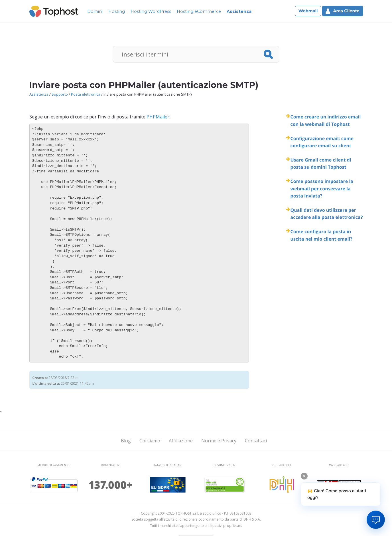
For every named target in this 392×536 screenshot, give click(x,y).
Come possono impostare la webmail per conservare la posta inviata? (322, 189)
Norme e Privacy (219, 441)
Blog (126, 441)
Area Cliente (342, 11)
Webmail (308, 11)
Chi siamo (150, 441)
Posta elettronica (86, 94)
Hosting (117, 11)
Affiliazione (181, 441)
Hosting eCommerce (199, 11)
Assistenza (239, 11)
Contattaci (256, 441)
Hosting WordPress (151, 11)
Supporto (60, 94)
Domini (95, 11)
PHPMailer (158, 117)
